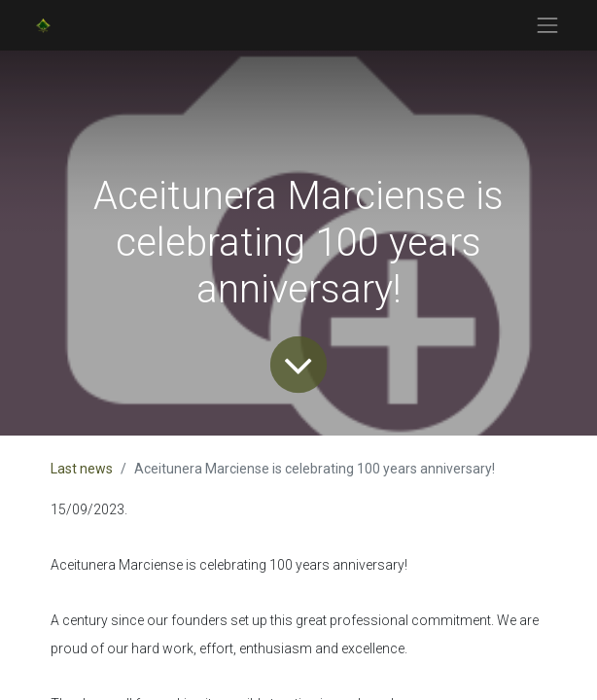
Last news (82, 469)
